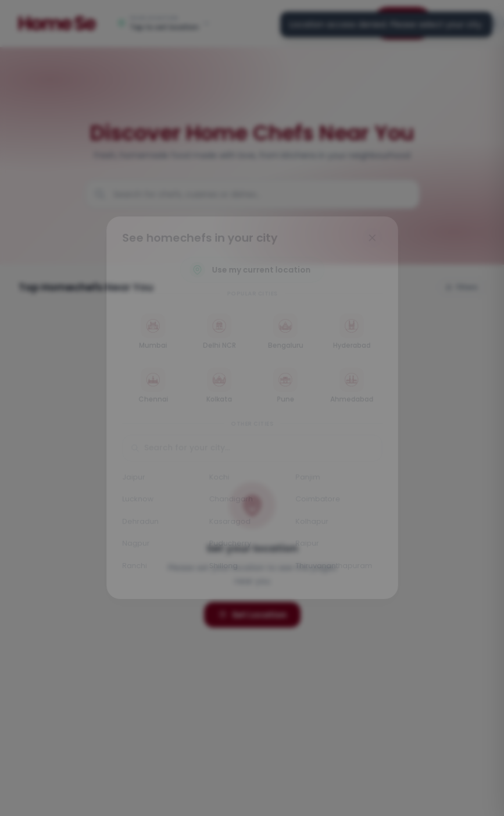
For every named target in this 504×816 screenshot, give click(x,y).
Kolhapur (314, 525)
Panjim (310, 480)
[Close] (377, 231)
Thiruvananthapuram (337, 571)
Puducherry (229, 549)
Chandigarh (230, 503)
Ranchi (130, 571)
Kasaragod (228, 525)
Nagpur (132, 549)
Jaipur (129, 480)
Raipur (309, 549)
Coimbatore (320, 503)
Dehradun (136, 525)
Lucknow (134, 503)
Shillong (222, 571)
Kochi (217, 480)
